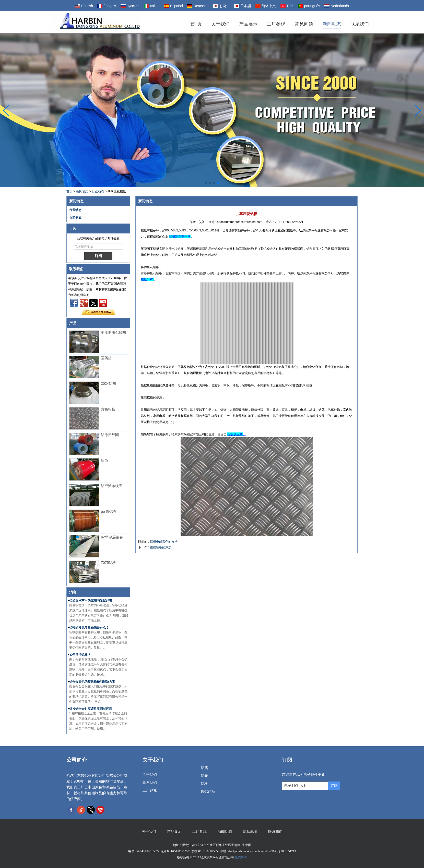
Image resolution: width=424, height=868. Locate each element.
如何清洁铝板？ (80, 655)
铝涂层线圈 (110, 435)
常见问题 (304, 24)
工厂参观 (276, 24)
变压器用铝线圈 (113, 332)
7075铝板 (108, 563)
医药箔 (106, 358)
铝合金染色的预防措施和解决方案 (92, 682)
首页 (69, 191)
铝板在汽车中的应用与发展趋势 (91, 601)
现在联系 (98, 312)
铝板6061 (147, 279)
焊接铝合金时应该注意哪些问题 (91, 709)
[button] (206, 183)
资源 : (213, 222)
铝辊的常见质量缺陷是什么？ (89, 628)
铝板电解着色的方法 (164, 542)
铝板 (204, 784)
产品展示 (248, 24)
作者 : (194, 222)
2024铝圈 (108, 383)
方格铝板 (108, 409)
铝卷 (204, 776)
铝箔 (104, 460)
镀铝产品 (208, 792)
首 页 (196, 24)
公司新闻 (75, 218)
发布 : (270, 222)
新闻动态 (332, 24)
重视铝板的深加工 (162, 547)
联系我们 (360, 24)
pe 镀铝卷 (109, 512)
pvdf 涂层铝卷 (112, 537)
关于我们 (220, 24)
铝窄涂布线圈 (112, 486)
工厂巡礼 (150, 791)
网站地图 (250, 832)
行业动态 (98, 191)
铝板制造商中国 (180, 237)
